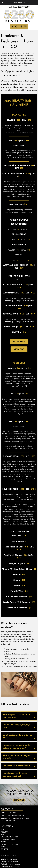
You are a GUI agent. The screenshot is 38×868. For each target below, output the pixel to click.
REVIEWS (4, 847)
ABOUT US (5, 832)
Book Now (19, 342)
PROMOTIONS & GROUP (10, 844)
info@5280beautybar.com (15, 815)
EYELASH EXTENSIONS (9, 837)
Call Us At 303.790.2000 (19, 7)
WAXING (4, 842)
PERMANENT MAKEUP (9, 839)
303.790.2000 (11, 812)
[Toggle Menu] (3, 2)
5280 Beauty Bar (19, 2)
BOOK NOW (19, 27)
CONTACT (4, 849)
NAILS (3, 834)
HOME (3, 830)
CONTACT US (19, 800)
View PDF (19, 349)
